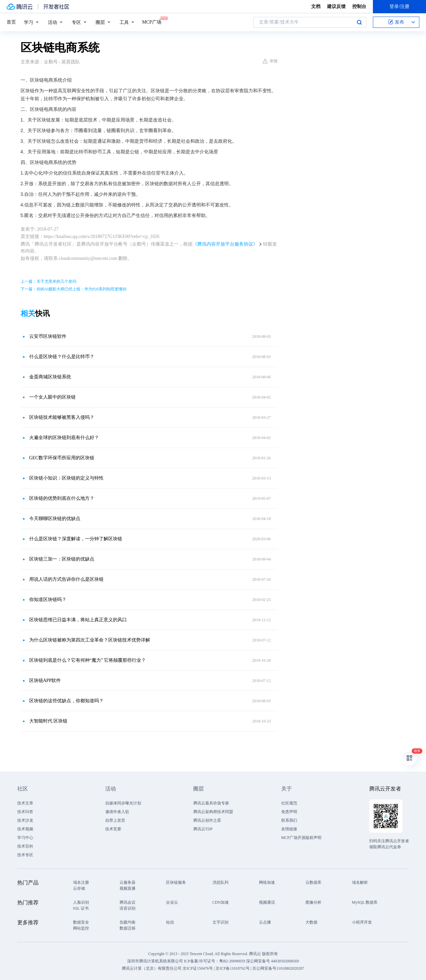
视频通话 (267, 902)
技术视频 (25, 829)
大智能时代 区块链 (48, 721)
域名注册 (81, 882)
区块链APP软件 (45, 680)
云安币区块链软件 (48, 336)
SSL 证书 (81, 908)
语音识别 (128, 908)
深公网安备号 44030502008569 (272, 961)
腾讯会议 (128, 902)
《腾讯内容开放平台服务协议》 (225, 244)
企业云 (172, 902)
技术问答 (25, 812)
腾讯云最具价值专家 (211, 803)
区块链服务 (176, 882)
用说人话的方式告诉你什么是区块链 (66, 579)
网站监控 (81, 928)
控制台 (359, 6)
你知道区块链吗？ (48, 600)
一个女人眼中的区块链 (52, 397)
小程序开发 (362, 922)
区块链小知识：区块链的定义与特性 (66, 478)
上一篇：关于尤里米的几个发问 (48, 281)
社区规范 (289, 803)
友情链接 (289, 829)
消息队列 (220, 882)
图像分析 (313, 902)
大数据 (311, 922)
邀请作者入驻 (117, 812)
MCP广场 (152, 22)
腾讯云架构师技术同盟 (213, 812)
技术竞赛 (113, 829)
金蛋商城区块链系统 (50, 377)
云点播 (265, 922)
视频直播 (128, 888)
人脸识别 (81, 902)
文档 (316, 6)
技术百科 (25, 846)
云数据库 (313, 882)
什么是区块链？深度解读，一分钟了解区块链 (76, 539)
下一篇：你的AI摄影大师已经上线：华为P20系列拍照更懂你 (74, 289)
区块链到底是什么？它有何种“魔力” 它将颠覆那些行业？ (88, 660)
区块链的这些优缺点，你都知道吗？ (66, 701)
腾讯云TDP (203, 829)
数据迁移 (128, 928)
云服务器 (128, 882)
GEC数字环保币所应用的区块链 (62, 458)
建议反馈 (336, 6)
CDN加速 (221, 902)
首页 (11, 22)
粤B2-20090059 (233, 961)
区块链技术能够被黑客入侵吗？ (62, 417)
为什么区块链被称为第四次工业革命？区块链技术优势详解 (90, 640)
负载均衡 (128, 922)
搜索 (359, 22)
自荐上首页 (115, 820)
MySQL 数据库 (365, 902)
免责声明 (289, 812)
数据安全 (81, 922)
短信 (170, 922)
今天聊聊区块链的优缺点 (55, 519)
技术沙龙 (25, 820)
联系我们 (289, 820)
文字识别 (220, 922)
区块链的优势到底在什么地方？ (62, 498)
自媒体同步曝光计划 (123, 803)
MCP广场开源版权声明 (301, 838)
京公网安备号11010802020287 (278, 968)
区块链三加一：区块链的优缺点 (62, 559)
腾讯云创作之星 (207, 820)
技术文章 (25, 803)
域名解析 (360, 882)
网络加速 (267, 882)
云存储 (79, 888)
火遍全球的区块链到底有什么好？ (64, 438)
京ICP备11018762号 (232, 968)
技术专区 (25, 855)
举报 (270, 61)
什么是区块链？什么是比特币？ (62, 357)
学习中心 (25, 838)
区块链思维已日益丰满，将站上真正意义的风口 (78, 620)
